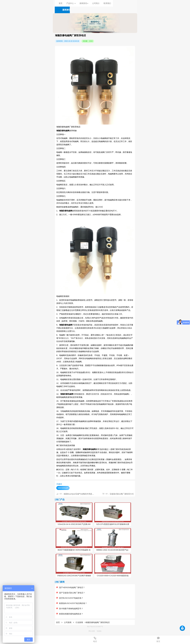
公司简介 (96, 3)
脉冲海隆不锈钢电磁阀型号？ (70, 609)
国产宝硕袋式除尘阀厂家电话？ (71, 593)
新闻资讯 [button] (84, 3)
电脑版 (99, 631)
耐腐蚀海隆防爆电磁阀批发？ (70, 614)
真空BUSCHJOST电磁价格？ (70, 598)
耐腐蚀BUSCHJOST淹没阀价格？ (72, 603)
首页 (61, 3)
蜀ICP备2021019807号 (95, 627)
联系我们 (107, 3)
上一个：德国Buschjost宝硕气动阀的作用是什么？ (77, 494)
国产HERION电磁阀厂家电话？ (71, 587)
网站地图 (92, 631)
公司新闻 (68, 622)
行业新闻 (79, 622)
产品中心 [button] (71, 3)
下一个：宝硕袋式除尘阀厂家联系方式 (118, 494)
